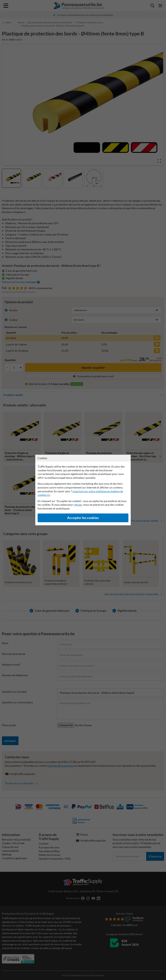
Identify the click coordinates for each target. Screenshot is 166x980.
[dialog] (83, 490)
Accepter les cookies (83, 518)
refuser (78, 505)
